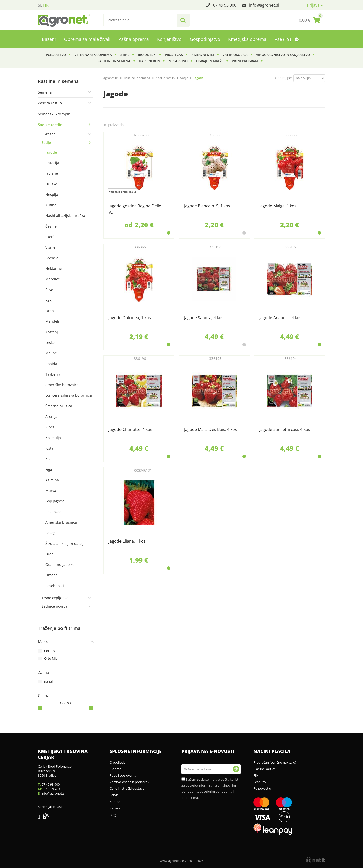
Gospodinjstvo (205, 39)
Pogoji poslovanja (123, 775)
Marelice (53, 279)
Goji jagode (55, 501)
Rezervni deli (203, 55)
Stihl (125, 55)
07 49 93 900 (225, 5)
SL (40, 5)
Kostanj (52, 332)
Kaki (49, 300)
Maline (51, 353)
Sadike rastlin (50, 125)
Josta (49, 448)
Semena (45, 92)
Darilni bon (149, 61)
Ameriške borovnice (62, 385)
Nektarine (54, 268)
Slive (49, 290)
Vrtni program (245, 61)
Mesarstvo (178, 61)
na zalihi (50, 681)
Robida (51, 364)
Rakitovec (53, 512)
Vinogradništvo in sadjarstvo (283, 55)
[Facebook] (40, 817)
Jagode (51, 152)
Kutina (51, 205)
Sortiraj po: (284, 78)
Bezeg (50, 533)
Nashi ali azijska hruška (65, 216)
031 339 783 (51, 789)
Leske (50, 342)
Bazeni (49, 39)
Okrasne (49, 134)
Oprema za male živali (87, 39)
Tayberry (53, 374)
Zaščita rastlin (50, 103)
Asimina (52, 480)
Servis (114, 795)
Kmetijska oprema (247, 39)
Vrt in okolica (235, 55)
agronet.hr (111, 78)
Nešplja (52, 194)
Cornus (50, 651)
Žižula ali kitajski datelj (65, 543)
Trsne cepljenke (55, 598)
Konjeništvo (169, 39)
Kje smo (116, 769)
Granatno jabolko (60, 565)
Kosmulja (53, 438)
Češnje (51, 226)
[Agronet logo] (64, 20)
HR (46, 5)
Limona (52, 575)
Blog (113, 815)
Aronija (51, 417)
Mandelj (52, 321)
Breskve (52, 258)
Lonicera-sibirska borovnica (69, 395)
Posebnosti (55, 586)
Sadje (46, 143)
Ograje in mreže (210, 61)
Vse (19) (287, 39)
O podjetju (118, 762)
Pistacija (52, 163)
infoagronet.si (264, 5)
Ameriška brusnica (61, 522)
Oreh (50, 311)
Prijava (315, 5)
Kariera (115, 808)
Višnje (50, 247)
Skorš (50, 237)
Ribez (50, 427)
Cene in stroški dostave (127, 788)
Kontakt (116, 802)
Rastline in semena (114, 61)
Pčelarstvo (56, 55)
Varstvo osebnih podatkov (130, 782)
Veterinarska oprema (93, 55)
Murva (51, 491)
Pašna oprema (134, 39)
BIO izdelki (147, 55)
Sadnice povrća (54, 606)
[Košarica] (310, 20)
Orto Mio (51, 658)
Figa (49, 469)
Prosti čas (174, 55)
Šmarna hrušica (59, 406)
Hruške (51, 184)
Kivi (48, 459)
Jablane (52, 173)
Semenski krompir (54, 114)
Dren (50, 554)
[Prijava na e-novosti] (236, 769)
